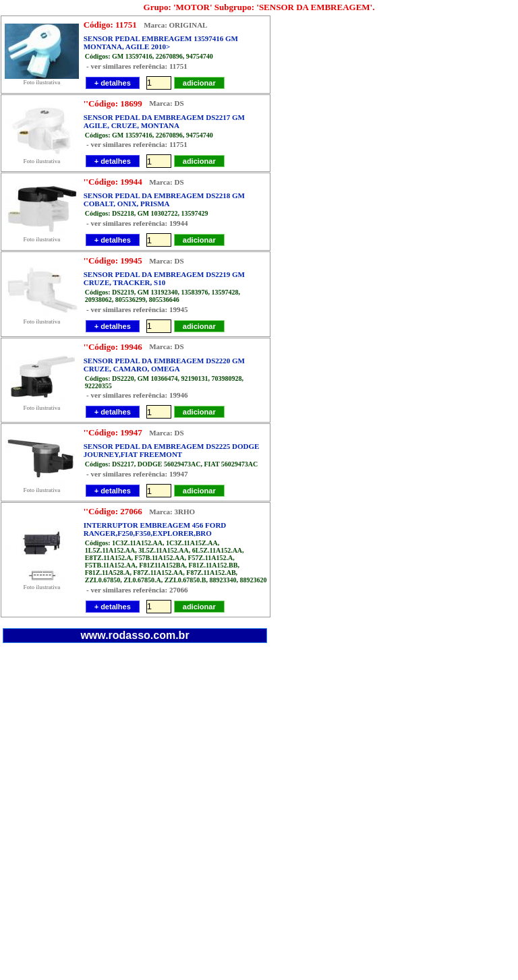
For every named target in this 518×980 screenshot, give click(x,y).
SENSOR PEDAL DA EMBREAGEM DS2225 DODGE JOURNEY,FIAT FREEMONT (172, 450)
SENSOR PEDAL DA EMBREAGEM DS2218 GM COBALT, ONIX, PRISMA (164, 200)
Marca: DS (165, 104)
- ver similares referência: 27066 (137, 590)
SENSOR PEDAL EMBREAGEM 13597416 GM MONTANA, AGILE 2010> (161, 42)
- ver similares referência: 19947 (137, 474)
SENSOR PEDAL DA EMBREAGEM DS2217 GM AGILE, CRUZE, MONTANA (164, 121)
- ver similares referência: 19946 (137, 396)
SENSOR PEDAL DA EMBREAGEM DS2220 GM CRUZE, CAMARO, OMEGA (164, 365)
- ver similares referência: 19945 (137, 309)
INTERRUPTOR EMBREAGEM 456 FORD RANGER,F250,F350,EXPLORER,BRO (155, 529)
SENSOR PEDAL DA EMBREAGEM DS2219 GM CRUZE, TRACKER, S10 (164, 278)
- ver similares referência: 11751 (137, 66)
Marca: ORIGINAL (174, 25)
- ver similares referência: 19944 (137, 223)
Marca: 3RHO (171, 512)
